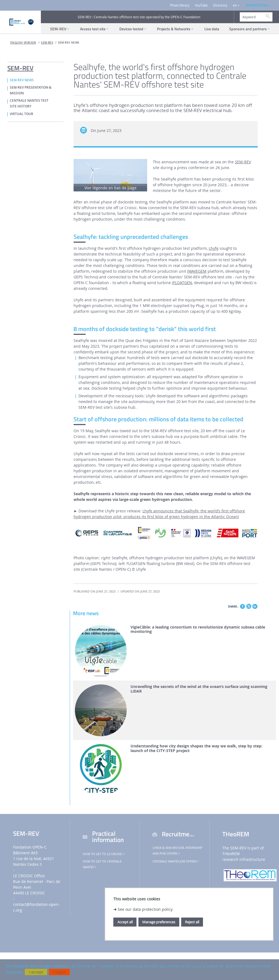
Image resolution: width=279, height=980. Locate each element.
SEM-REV (47, 43)
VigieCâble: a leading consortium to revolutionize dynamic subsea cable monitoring (198, 630)
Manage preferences (159, 922)
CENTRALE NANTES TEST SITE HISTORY (29, 103)
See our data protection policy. (145, 909)
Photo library (180, 5)
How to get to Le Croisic (104, 854)
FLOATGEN (183, 283)
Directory (220, 5)
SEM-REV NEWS (69, 43)
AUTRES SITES (257, 5)
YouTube (201, 5)
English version (23, 43)
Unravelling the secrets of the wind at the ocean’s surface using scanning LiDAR (199, 689)
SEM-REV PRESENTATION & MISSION (31, 90)
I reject (59, 972)
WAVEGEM (197, 271)
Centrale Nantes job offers (176, 861)
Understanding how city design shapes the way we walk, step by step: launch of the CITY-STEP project (196, 748)
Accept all (125, 922)
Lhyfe (214, 248)
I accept (36, 972)
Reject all (192, 922)
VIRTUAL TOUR (22, 114)
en (235, 5)
